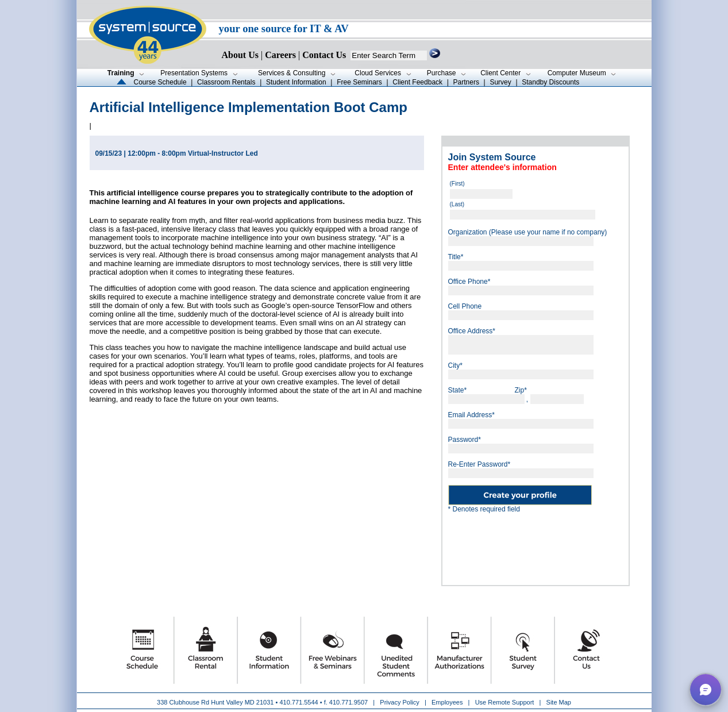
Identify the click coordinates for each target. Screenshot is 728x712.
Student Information (296, 82)
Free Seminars (359, 82)
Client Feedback (417, 82)
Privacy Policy (400, 702)
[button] (706, 690)
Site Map (559, 702)
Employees (447, 702)
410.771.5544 (298, 702)
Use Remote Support (505, 702)
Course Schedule (160, 82)
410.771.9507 (348, 702)
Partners (466, 82)
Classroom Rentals (226, 82)
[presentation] (536, 545)
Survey (500, 82)
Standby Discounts (550, 82)
